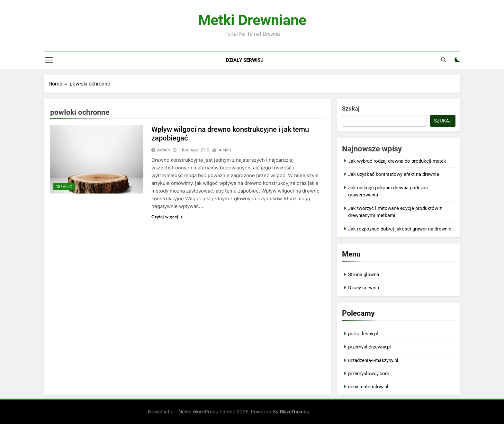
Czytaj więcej (167, 217)
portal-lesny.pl (363, 334)
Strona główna (364, 275)
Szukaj (351, 108)
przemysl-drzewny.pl (369, 347)
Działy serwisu (245, 60)
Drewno (64, 187)
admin (163, 150)
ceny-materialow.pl (368, 387)
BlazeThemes (294, 412)
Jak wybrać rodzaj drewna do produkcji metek (397, 161)
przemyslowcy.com (369, 374)
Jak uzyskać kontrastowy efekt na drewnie (394, 174)
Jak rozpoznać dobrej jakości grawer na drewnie (400, 229)
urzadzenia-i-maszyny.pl (373, 360)
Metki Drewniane (252, 20)
